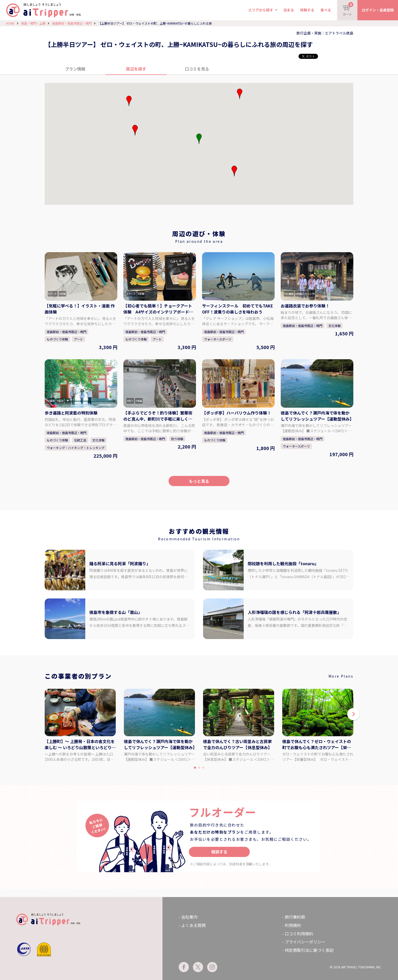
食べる (326, 10)
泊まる (289, 10)
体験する (307, 10)
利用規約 (293, 925)
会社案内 (189, 917)
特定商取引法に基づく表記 (309, 950)
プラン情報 (75, 69)
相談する (219, 852)
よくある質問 (193, 925)
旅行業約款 (295, 917)
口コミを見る (197, 69)
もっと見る (199, 481)
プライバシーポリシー (305, 942)
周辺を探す (136, 69)
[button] (234, 171)
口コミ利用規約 (299, 934)
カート (348, 9)
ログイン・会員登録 (378, 10)
